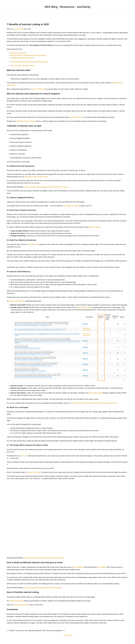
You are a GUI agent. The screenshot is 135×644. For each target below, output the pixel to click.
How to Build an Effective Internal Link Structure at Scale (29, 62)
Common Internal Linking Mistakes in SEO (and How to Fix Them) (46, 187)
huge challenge (78, 567)
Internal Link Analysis (84, 307)
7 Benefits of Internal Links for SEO (22, 58)
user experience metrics (71, 206)
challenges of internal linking (26, 121)
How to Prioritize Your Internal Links (22, 66)
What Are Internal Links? (19, 53)
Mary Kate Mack (18, 29)
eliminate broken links (77, 117)
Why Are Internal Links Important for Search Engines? (28, 55)
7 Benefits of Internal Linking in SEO (28, 24)
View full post (67, 635)
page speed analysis (96, 393)
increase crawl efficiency (17, 301)
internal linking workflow (21, 605)
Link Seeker (102, 567)
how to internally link (38, 89)
